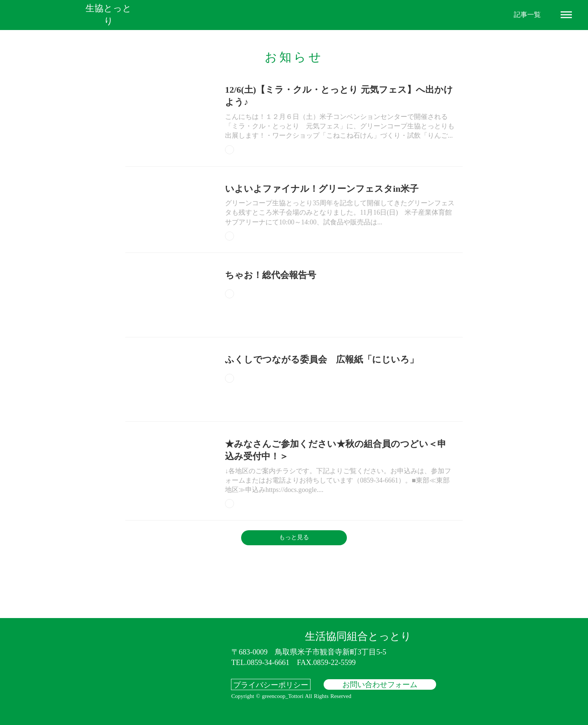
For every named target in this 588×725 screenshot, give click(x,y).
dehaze (566, 15)
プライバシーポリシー (271, 684)
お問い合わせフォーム (380, 684)
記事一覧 (527, 15)
